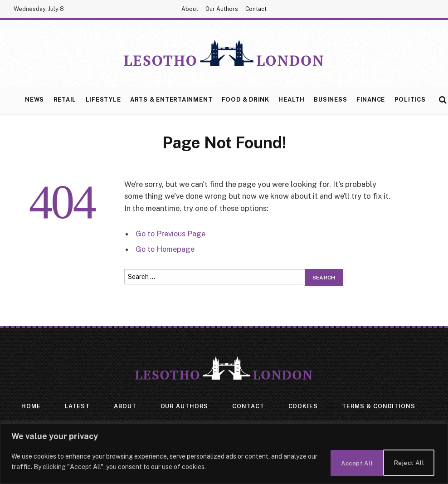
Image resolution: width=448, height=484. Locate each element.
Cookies (303, 407)
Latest (77, 407)
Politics (410, 100)
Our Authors (222, 9)
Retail (65, 100)
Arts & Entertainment (171, 100)
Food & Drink (246, 100)
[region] (224, 455)
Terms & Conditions (379, 407)
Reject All (345, 463)
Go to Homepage (166, 249)
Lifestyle (103, 100)
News (34, 100)
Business (330, 100)
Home (30, 407)
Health (292, 100)
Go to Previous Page (171, 234)
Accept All (407, 463)
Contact (256, 9)
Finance (371, 100)
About (190, 9)
